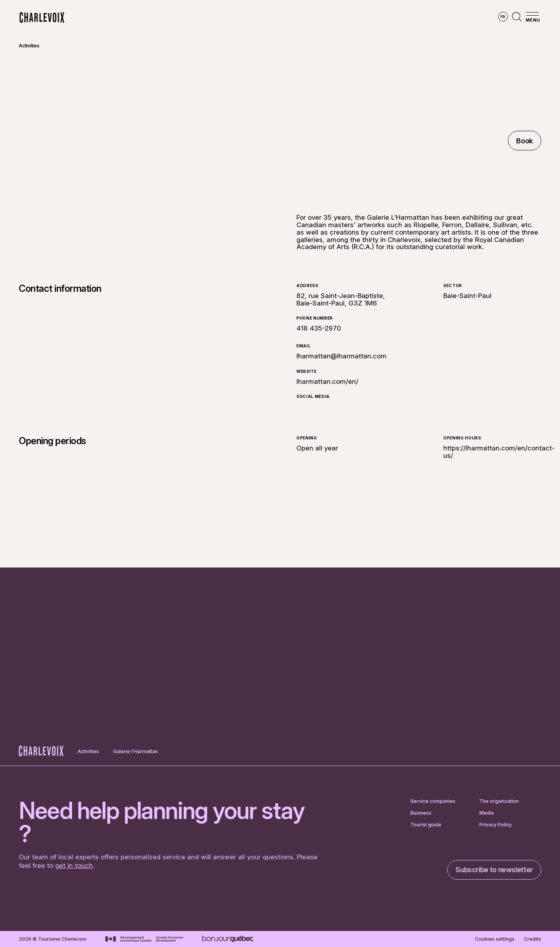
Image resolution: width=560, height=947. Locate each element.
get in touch (74, 866)
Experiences (330, 18)
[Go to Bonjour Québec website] (228, 939)
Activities (29, 46)
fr (503, 17)
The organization (499, 801)
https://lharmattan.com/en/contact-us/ (499, 452)
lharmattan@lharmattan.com (341, 356)
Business (421, 813)
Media (487, 813)
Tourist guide (426, 825)
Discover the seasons (266, 18)
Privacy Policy (496, 825)
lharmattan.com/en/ (327, 381)
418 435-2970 (319, 328)
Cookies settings (495, 939)
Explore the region (193, 18)
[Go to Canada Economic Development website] (144, 939)
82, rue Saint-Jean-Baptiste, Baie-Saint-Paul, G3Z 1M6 (341, 299)
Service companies (433, 801)
